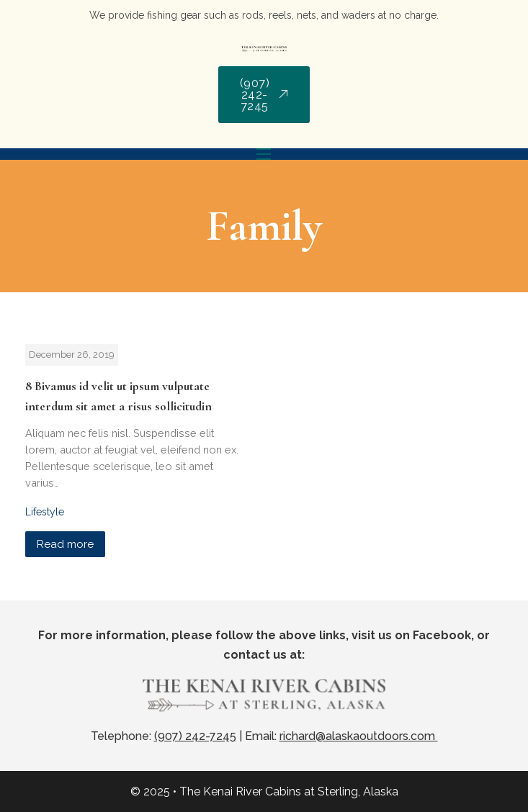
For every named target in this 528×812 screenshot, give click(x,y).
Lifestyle (45, 512)
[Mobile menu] (264, 154)
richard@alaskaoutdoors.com (359, 736)
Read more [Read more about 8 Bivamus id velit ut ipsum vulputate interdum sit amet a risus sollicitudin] (65, 544)
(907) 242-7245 (264, 95)
